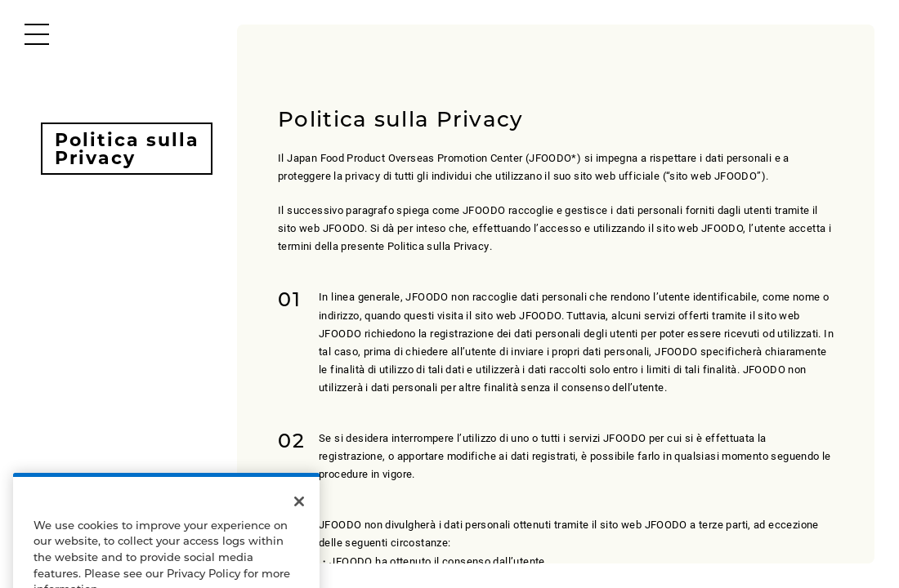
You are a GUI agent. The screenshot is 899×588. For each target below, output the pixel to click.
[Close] (299, 512)
